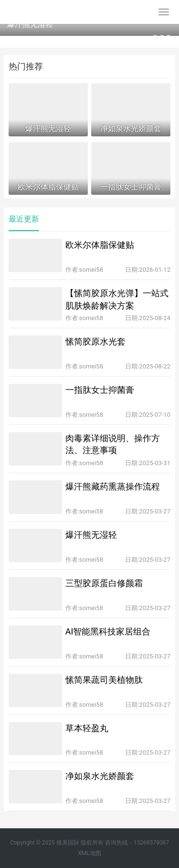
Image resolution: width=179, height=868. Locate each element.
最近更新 (24, 219)
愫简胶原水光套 (95, 341)
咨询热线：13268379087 (137, 843)
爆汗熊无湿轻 (30, 24)
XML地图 (89, 853)
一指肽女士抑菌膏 (100, 390)
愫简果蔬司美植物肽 (104, 680)
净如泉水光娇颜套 (100, 776)
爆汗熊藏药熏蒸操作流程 (113, 486)
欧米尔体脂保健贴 (100, 245)
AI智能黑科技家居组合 (108, 631)
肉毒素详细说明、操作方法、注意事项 (113, 444)
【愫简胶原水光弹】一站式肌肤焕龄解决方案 (117, 299)
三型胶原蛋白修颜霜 (104, 583)
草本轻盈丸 (87, 728)
